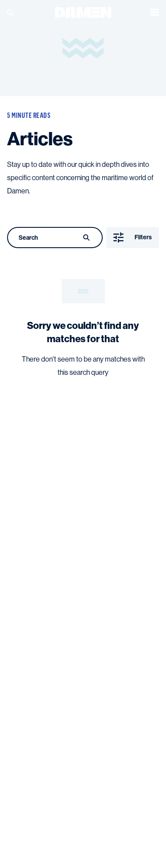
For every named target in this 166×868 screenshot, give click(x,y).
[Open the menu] (154, 12)
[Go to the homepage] (83, 12)
